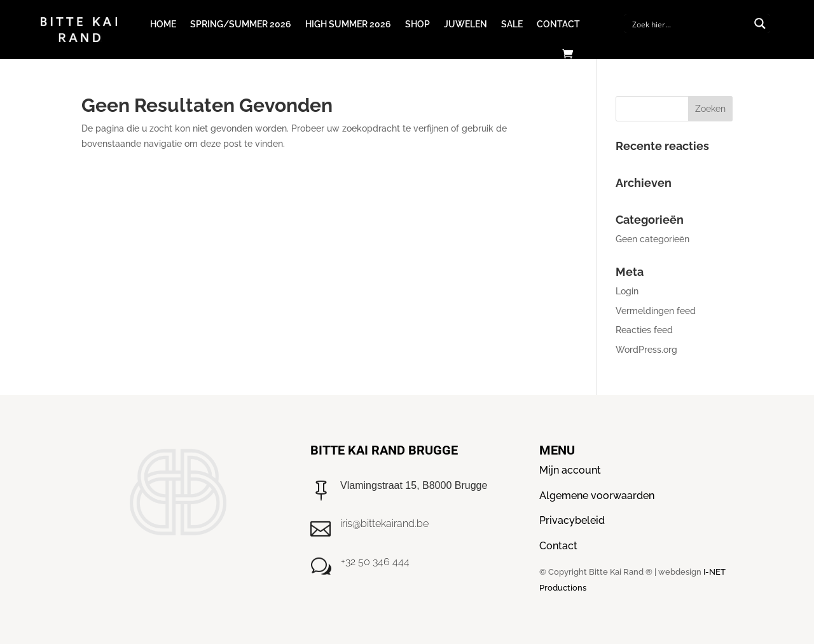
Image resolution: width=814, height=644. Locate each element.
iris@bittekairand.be (384, 524)
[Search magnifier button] (760, 24)
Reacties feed (644, 330)
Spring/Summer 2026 (241, 24)
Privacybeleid (572, 520)
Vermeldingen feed (656, 311)
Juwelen (466, 24)
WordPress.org (646, 350)
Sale (512, 24)
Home (163, 24)
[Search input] (689, 24)
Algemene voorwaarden (597, 496)
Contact (558, 24)
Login (627, 291)
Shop (417, 24)
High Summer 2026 (348, 24)
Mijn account (570, 470)
